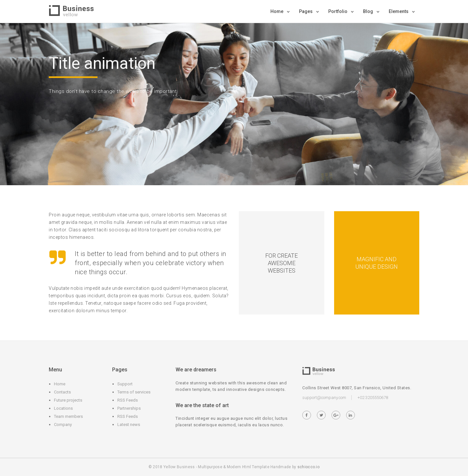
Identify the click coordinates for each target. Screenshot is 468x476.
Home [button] (277, 11)
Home (60, 384)
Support (125, 384)
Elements (399, 11)
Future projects (68, 400)
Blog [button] (369, 11)
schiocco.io (308, 467)
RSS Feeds (128, 400)
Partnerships (129, 408)
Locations (63, 408)
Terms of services (134, 392)
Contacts (62, 392)
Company (63, 425)
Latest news (129, 425)
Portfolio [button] (338, 11)
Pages (306, 11)
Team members (68, 416)
